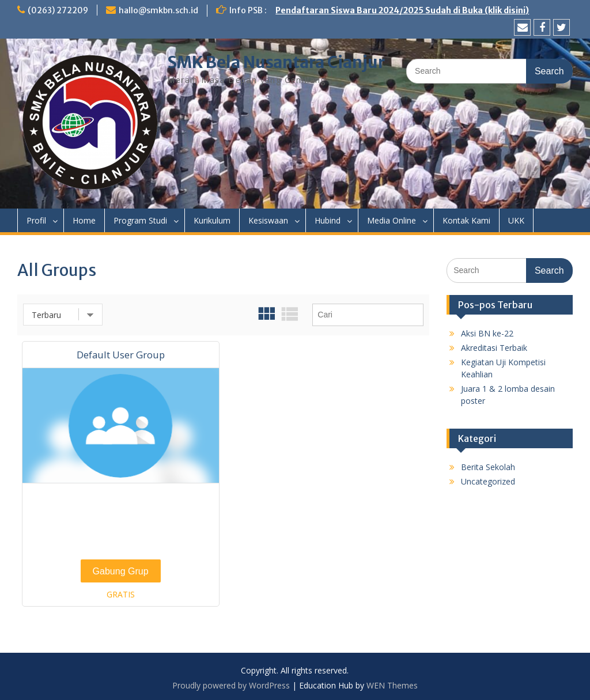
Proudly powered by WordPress (231, 685)
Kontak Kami (466, 220)
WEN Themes (392, 685)
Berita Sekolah (488, 467)
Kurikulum (212, 220)
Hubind (328, 220)
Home (84, 220)
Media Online (392, 220)
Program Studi (140, 220)
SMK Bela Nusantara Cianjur (276, 62)
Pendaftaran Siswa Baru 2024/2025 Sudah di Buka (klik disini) (402, 10)
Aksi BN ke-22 (487, 333)
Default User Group (121, 355)
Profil (36, 220)
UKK (516, 220)
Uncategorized (488, 481)
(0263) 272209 (58, 10)
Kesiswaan (268, 220)
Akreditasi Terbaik (494, 348)
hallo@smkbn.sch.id (158, 10)
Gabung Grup (121, 571)
